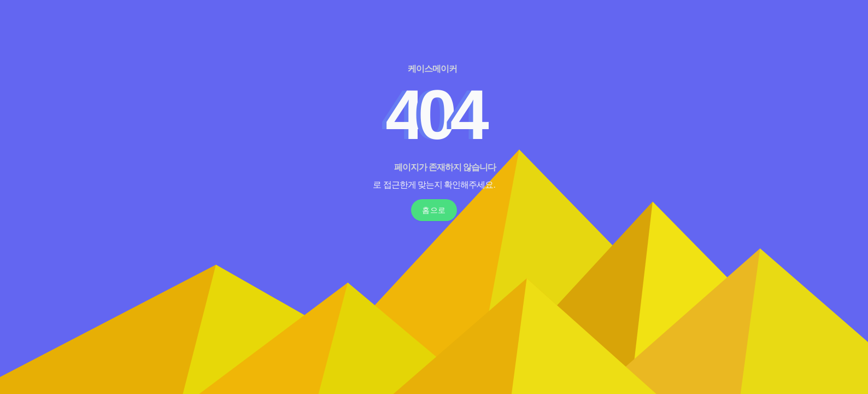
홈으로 (434, 210)
